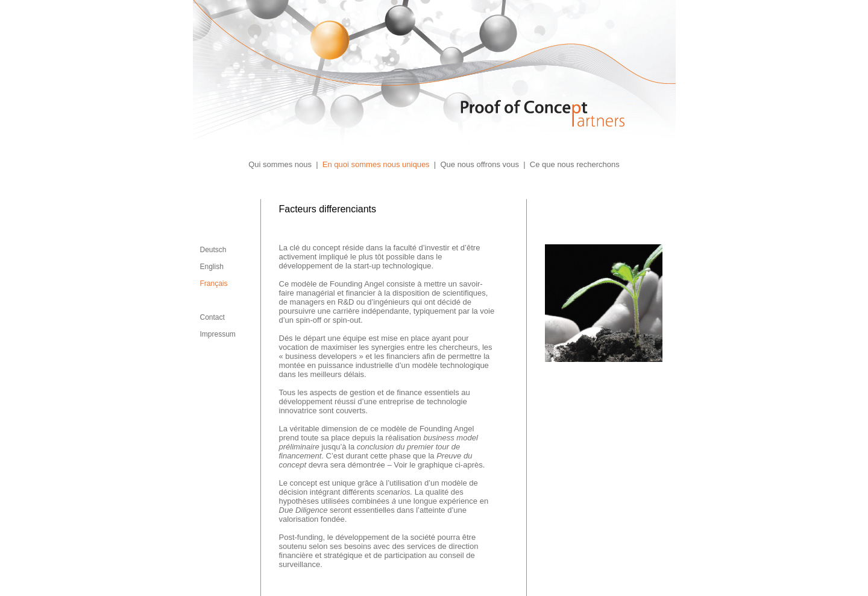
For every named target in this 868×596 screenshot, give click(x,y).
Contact (212, 317)
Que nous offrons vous (480, 164)
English (212, 267)
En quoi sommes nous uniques (376, 164)
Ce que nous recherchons (575, 164)
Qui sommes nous (280, 164)
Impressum (218, 334)
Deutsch (213, 250)
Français (214, 284)
